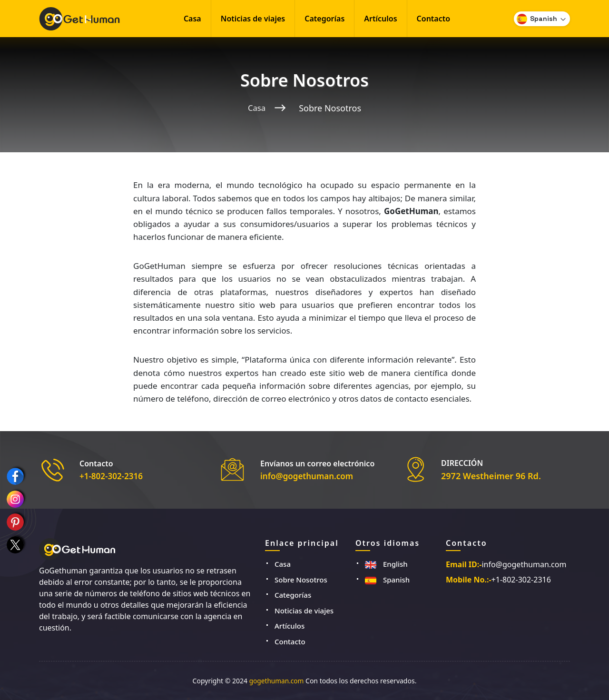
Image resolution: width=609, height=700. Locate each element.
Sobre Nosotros (301, 580)
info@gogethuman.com (309, 476)
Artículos (380, 19)
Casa (192, 19)
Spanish (387, 580)
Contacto (434, 19)
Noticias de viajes (253, 19)
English (386, 564)
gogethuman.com (276, 681)
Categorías (324, 19)
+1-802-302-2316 (113, 476)
